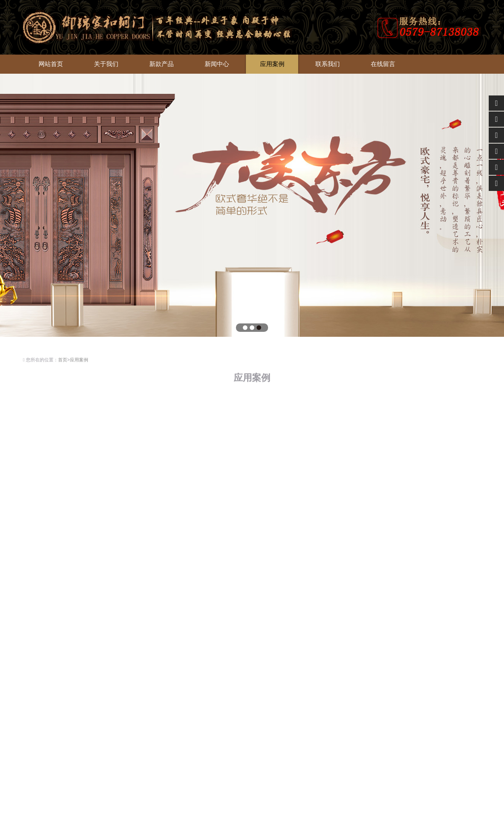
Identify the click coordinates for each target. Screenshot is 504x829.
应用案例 (272, 64)
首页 (63, 362)
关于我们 (106, 64)
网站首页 (51, 64)
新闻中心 (217, 64)
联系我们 (328, 64)
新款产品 (162, 64)
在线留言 (383, 64)
